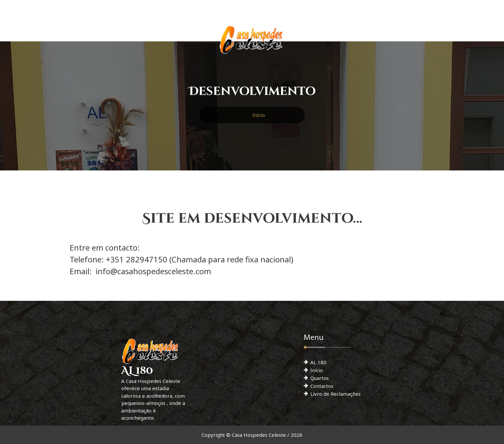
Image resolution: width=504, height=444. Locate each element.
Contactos (322, 386)
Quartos (320, 378)
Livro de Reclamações (336, 394)
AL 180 (318, 362)
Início (259, 115)
